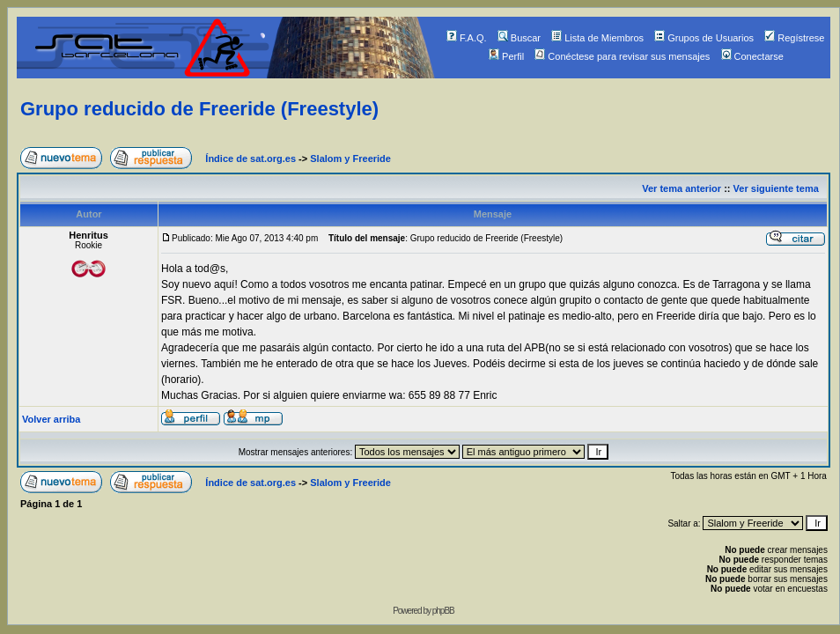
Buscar (519, 38)
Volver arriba (51, 419)
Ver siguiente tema (776, 188)
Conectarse (752, 56)
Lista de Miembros (597, 38)
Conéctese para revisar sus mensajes (622, 56)
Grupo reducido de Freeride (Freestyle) (199, 109)
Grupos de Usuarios (704, 38)
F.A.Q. (467, 38)
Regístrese (794, 38)
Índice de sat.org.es (251, 158)
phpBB (443, 611)
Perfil (506, 56)
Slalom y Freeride (350, 158)
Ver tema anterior (682, 188)
